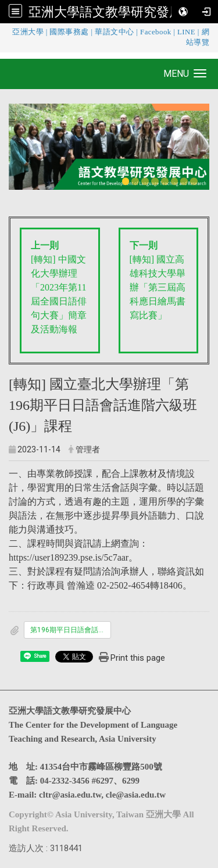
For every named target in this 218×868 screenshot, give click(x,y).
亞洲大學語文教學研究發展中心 (118, 12)
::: (3, 32)
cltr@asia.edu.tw (70, 795)
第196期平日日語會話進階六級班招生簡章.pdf (71, 630)
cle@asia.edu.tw (136, 795)
